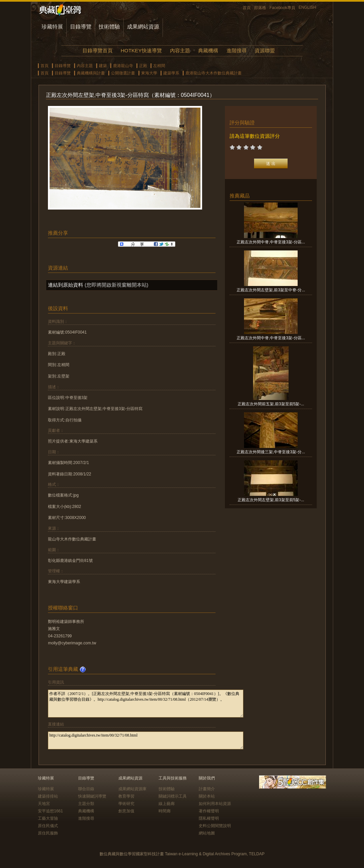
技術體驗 (109, 27)
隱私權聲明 (209, 818)
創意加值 (126, 811)
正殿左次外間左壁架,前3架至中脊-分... (271, 290)
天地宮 (44, 804)
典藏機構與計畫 (91, 73)
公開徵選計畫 (123, 73)
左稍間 (159, 66)
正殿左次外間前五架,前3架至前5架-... (271, 404)
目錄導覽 (81, 27)
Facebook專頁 (282, 8)
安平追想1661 (50, 811)
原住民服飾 (48, 833)
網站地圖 (207, 833)
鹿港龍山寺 (123, 66)
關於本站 (207, 796)
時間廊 (165, 811)
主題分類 (86, 804)
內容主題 (180, 50)
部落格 (260, 8)
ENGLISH (308, 7)
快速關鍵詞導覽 (92, 796)
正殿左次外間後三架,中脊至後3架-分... (271, 452)
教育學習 (126, 796)
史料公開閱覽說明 (215, 826)
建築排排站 (48, 796)
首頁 (247, 8)
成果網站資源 (143, 27)
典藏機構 (208, 50)
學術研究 (126, 804)
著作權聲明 (209, 811)
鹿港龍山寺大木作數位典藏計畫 (214, 73)
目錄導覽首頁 (98, 50)
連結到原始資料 (66, 285)
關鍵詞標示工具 (173, 796)
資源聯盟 (265, 50)
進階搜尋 (237, 50)
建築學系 (171, 73)
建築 (103, 66)
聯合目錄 (86, 789)
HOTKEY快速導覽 (141, 50)
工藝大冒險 (48, 818)
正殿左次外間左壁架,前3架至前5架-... (271, 500)
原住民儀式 (48, 826)
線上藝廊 (167, 804)
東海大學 (149, 73)
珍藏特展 (52, 27)
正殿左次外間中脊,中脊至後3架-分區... (271, 242)
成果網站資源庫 (132, 789)
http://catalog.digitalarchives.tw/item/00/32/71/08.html (146, 740)
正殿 (143, 66)
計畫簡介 (207, 789)
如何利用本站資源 (215, 804)
